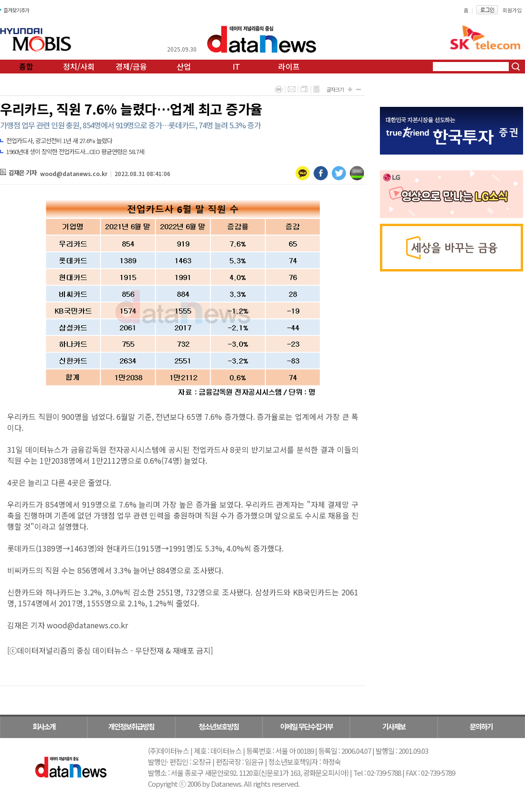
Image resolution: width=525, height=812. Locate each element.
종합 (26, 66)
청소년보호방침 (219, 726)
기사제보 (394, 726)
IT (236, 66)
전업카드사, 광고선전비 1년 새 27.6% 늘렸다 (59, 141)
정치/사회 (79, 66)
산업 (184, 66)
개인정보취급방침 (131, 726)
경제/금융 (131, 66)
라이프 (289, 66)
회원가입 (512, 10)
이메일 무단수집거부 (306, 726)
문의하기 (481, 726)
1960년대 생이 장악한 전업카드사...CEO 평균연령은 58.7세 (75, 151)
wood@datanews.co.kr (74, 173)
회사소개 (44, 726)
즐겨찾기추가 (16, 10)
